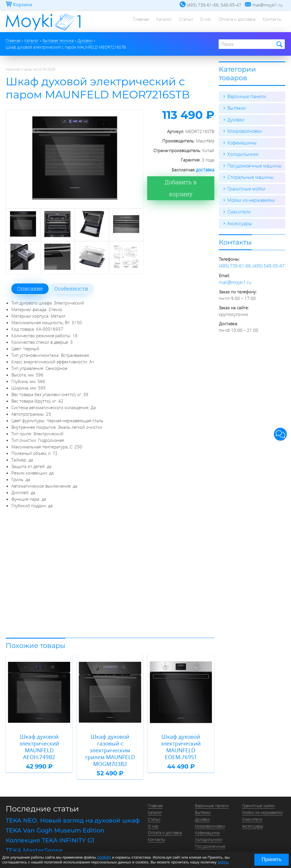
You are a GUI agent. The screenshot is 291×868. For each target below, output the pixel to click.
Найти (279, 44)
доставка (205, 169)
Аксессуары (239, 221)
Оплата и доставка (235, 21)
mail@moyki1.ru (234, 279)
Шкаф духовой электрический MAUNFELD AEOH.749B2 (39, 743)
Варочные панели (245, 96)
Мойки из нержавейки (250, 198)
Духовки (235, 119)
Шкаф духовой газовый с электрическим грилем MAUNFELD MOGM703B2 (110, 743)
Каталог (158, 21)
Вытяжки (236, 107)
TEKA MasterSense (32, 833)
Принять (271, 859)
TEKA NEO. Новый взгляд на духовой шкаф (69, 805)
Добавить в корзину (184, 181)
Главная (134, 21)
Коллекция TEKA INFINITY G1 (48, 824)
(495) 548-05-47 (269, 263)
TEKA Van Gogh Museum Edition (53, 814)
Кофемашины (241, 142)
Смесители (238, 210)
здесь (223, 862)
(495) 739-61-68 (235, 263)
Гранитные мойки (245, 187)
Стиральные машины (249, 176)
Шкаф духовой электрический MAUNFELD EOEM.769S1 (181, 743)
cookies (104, 857)
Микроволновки (244, 130)
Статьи (181, 21)
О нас (202, 21)
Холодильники (242, 153)
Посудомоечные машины (253, 164)
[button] (280, 434)
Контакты (272, 21)
